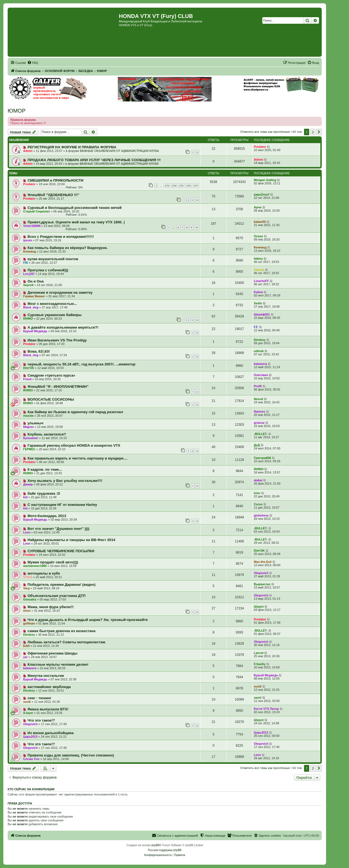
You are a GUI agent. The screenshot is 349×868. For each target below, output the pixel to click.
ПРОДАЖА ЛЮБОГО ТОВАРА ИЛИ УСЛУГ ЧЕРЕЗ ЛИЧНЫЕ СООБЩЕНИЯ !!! (94, 160)
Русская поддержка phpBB (165, 850)
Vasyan (259, 270)
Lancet (259, 653)
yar (25, 657)
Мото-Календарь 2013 (47, 516)
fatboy (258, 259)
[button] (319, 132)
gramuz (259, 423)
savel (258, 698)
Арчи (258, 207)
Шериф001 (262, 314)
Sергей (28, 285)
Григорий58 (262, 458)
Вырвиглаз (262, 584)
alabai (258, 480)
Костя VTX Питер (266, 709)
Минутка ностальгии (46, 676)
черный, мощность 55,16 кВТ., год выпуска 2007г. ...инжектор (82, 364)
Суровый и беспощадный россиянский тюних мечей (75, 208)
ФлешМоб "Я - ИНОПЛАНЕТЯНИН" (58, 387)
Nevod (258, 399)
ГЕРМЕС (29, 449)
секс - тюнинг (39, 698)
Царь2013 (30, 737)
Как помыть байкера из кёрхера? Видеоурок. (68, 248)
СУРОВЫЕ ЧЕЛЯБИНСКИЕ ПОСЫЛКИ (61, 551)
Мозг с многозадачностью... (52, 304)
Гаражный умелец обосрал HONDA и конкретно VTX (74, 445)
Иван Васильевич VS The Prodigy (57, 340)
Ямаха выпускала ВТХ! (48, 709)
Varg (26, 588)
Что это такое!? (41, 720)
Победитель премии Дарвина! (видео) (61, 585)
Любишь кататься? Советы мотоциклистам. (67, 642)
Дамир (28, 484)
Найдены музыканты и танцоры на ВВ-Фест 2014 (71, 540)
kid (25, 497)
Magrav (28, 427)
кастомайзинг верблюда (49, 687)
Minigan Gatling (265, 180)
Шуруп (259, 606)
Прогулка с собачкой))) (48, 270)
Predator (260, 147)
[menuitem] (33, 63)
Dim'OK (29, 368)
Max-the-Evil (263, 562)
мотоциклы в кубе (44, 573)
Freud (27, 379)
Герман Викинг (34, 296)
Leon (27, 532)
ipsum (28, 240)
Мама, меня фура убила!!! (51, 607)
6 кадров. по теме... (45, 469)
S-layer (28, 713)
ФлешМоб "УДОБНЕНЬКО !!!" (53, 195)
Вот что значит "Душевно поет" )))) (58, 529)
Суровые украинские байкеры (55, 315)
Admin (28, 151)
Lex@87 (29, 274)
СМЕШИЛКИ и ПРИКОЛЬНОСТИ (55, 180)
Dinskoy (260, 340)
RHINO (28, 319)
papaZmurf (262, 194)
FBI (26, 263)
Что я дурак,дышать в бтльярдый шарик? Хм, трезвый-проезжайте (88, 620)
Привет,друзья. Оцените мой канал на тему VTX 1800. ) (76, 222)
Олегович (261, 375)
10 (197, 227)
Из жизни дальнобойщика (51, 733)
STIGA (28, 577)
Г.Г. (256, 327)
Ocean (258, 236)
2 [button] (313, 132)
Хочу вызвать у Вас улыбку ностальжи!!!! (65, 481)
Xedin (258, 303)
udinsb (259, 351)
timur (27, 611)
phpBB (155, 845)
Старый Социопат (37, 211)
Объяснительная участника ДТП (57, 596)
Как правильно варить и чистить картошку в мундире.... (78, 458)
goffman (29, 623)
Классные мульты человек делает (58, 664)
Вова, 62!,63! (39, 351)
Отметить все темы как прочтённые (265, 132)
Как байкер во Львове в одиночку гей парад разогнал (75, 412)
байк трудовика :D (44, 493)
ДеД (257, 445)
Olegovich (261, 573)
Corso (258, 504)
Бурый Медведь (35, 331)
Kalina (258, 292)
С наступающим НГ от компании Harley (62, 505)
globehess (261, 515)
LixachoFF (261, 281)
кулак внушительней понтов (53, 259)
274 (174, 186)
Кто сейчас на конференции (31, 789)
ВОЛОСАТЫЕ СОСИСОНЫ (51, 399)
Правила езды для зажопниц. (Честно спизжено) (71, 755)
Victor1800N (32, 226)
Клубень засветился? (47, 434)
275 (181, 186)
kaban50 (260, 222)
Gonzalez (30, 599)
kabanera (260, 364)
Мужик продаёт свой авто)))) (53, 562)
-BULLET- (261, 434)
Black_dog (31, 307)
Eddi (26, 646)
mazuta (28, 416)
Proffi (258, 386)
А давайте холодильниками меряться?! (63, 327)
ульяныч (35, 423)
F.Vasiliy (260, 664)
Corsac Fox (31, 759)
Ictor (257, 493)
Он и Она (36, 281)
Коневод (29, 251)
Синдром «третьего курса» (51, 375)
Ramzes (260, 412)
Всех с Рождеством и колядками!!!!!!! (61, 237)
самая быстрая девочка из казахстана (61, 631)
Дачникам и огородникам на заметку (60, 292)
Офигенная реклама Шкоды (52, 653)
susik (258, 686)
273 (167, 186)
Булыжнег (31, 438)
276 (189, 186)
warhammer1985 (35, 566)
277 (196, 186)
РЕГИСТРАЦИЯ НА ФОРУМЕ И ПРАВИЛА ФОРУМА (72, 147)
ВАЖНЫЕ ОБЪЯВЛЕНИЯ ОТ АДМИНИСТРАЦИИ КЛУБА (119, 151)
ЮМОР (17, 111)
